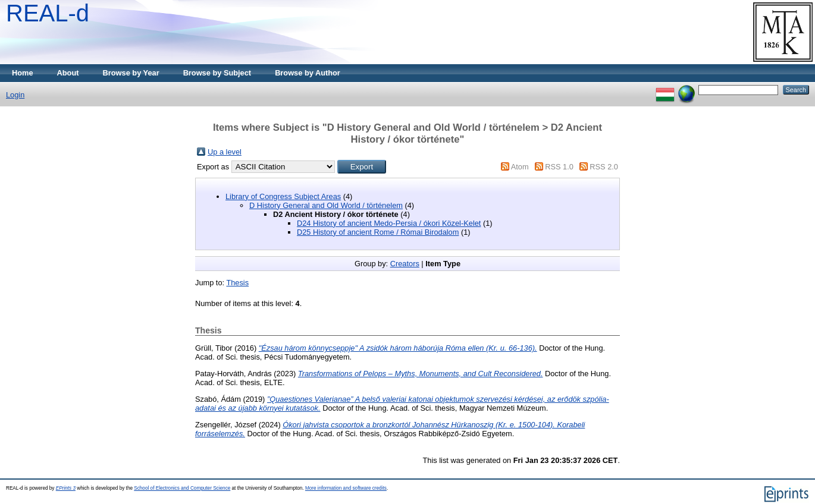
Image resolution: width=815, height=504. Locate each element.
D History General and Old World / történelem (326, 205)
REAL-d (48, 13)
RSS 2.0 (604, 167)
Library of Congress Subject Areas (283, 196)
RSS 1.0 (559, 167)
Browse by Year (131, 73)
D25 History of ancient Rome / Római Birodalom (378, 232)
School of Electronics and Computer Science (182, 488)
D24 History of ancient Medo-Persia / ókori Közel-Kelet (389, 223)
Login (15, 95)
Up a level (225, 152)
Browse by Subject (217, 73)
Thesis (237, 283)
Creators (405, 264)
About (68, 73)
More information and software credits (346, 488)
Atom (520, 167)
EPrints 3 (66, 488)
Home (23, 73)
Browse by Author (308, 73)
